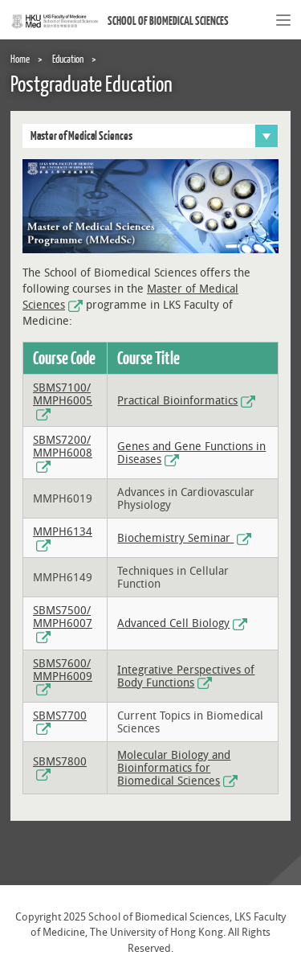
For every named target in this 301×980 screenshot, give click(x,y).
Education (68, 59)
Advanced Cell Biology (173, 623)
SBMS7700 (60, 716)
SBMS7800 (60, 762)
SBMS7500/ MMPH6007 (63, 617)
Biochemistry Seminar (175, 538)
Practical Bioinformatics (177, 401)
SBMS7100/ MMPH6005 (63, 394)
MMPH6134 (63, 532)
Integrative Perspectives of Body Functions (186, 677)
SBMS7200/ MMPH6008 (63, 447)
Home (20, 59)
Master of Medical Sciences (154, 136)
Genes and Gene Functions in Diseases (191, 453)
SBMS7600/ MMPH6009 (63, 670)
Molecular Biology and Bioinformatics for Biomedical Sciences (174, 768)
